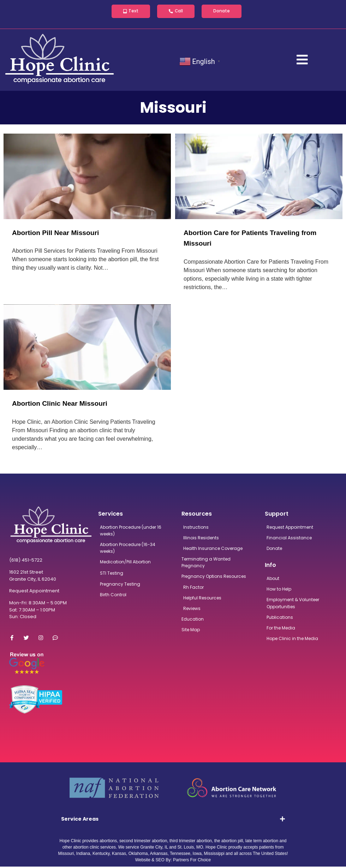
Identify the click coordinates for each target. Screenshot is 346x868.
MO (200, 849)
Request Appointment (34, 592)
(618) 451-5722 (26, 561)
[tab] (173, 820)
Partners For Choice (192, 861)
